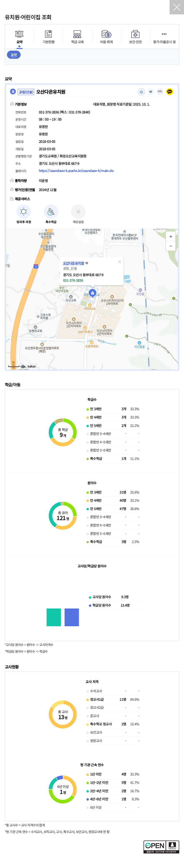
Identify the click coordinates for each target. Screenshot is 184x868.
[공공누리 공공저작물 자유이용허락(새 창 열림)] (161, 852)
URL (160, 91)
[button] (120, 262)
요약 (14, 55)
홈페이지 (141, 92)
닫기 (177, 7)
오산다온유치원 (73, 263)
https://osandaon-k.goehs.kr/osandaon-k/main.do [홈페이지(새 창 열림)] (76, 171)
